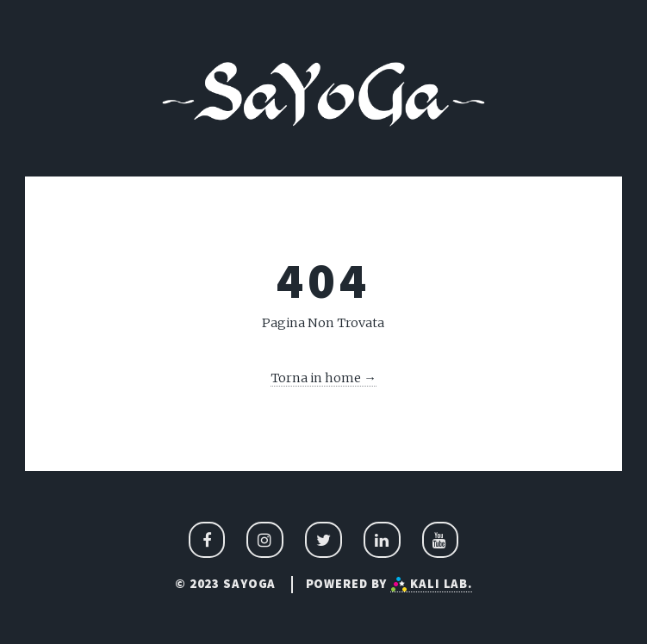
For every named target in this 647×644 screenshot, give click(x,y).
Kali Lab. (431, 584)
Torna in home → (323, 378)
